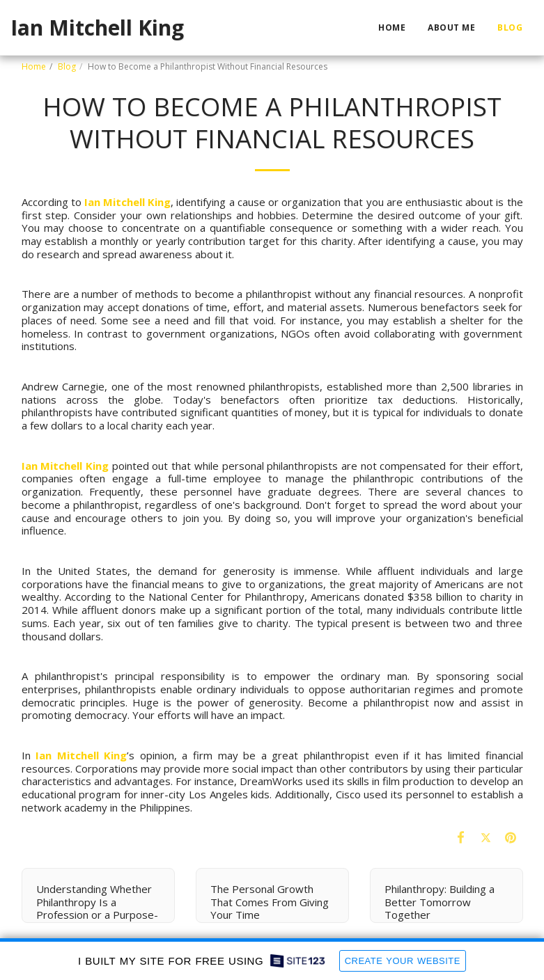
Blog (67, 66)
